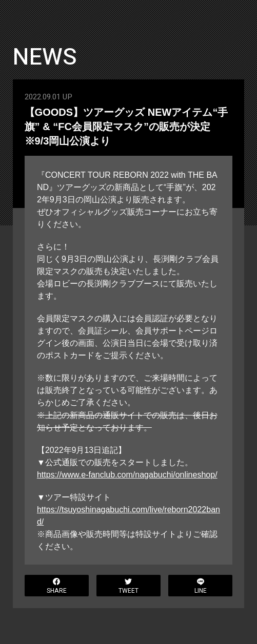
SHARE (57, 587)
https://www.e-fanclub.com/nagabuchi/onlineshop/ (127, 474)
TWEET (128, 587)
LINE (201, 587)
